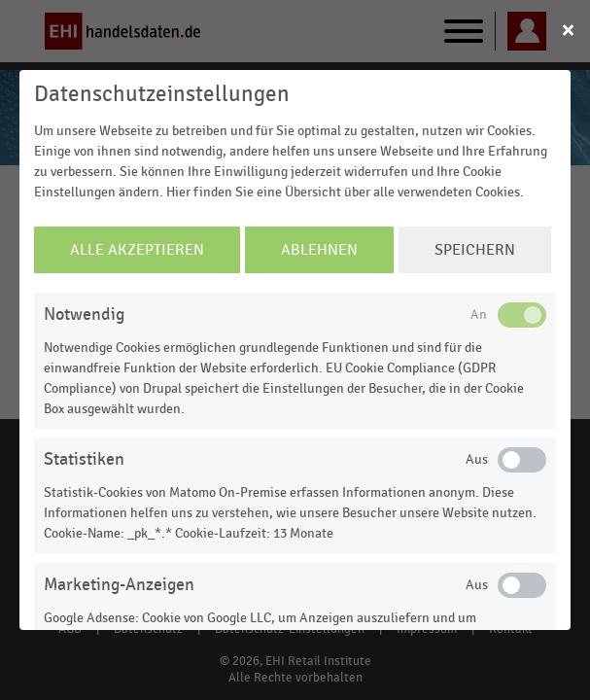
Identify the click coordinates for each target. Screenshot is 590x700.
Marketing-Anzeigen (119, 585)
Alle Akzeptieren (137, 250)
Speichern (475, 250)
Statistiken (84, 459)
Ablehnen (319, 250)
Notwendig (84, 315)
